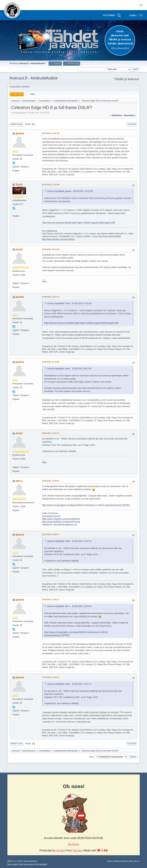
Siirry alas (16, 124)
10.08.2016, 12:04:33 (51, 481)
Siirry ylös (17, 744)
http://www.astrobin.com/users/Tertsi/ (58, 239)
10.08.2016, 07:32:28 (51, 185)
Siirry (91, 757)
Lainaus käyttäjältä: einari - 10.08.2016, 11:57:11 (69, 541)
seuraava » (130, 115)
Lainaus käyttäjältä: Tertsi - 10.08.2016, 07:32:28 (69, 303)
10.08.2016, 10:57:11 (51, 297)
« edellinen (116, 115)
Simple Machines (30, 861)
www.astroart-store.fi (51, 516)
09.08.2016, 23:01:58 (51, 133)
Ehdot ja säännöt (121, 861)
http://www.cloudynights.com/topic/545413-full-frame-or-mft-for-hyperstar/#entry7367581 (86, 505)
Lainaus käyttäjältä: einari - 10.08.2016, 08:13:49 (69, 369)
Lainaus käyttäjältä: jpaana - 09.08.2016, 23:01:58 (70, 191)
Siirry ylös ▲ (135, 861)
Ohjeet (110, 861)
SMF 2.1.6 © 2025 (15, 861)
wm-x (19, 481)
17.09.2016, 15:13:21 (51, 677)
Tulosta (132, 124)
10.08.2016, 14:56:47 (51, 600)
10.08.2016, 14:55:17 (51, 534)
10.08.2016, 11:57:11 (51, 433)
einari (19, 249)
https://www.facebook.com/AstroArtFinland (61, 522)
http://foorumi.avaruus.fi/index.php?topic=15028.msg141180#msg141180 (79, 223)
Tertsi (19, 185)
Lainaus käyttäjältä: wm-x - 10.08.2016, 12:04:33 (69, 606)
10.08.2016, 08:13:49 (51, 249)
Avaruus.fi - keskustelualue (34, 78)
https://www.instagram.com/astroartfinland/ (61, 519)
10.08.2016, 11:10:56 (51, 362)
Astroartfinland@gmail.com (65, 525)
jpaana (20, 133)
